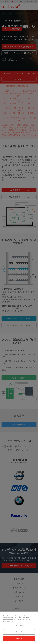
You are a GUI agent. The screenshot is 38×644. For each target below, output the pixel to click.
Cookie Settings (19, 626)
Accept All (19, 638)
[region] (19, 628)
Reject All (19, 632)
